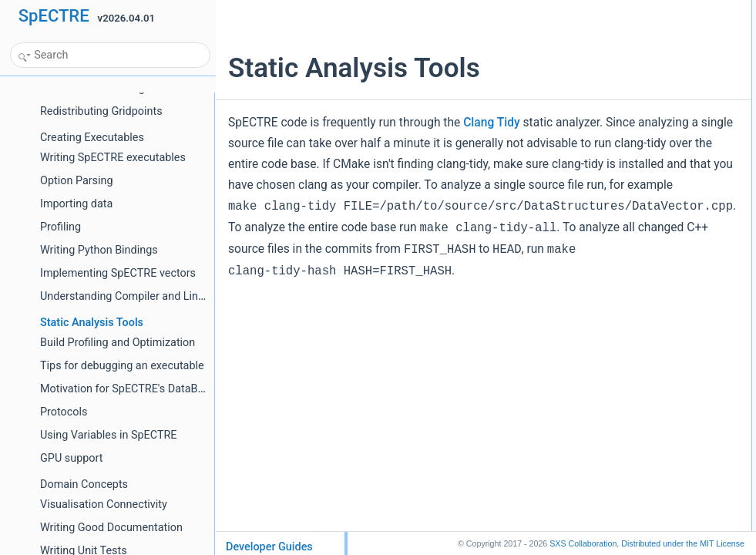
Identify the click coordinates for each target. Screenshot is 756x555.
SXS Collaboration (583, 543)
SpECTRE (54, 16)
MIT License (683, 543)
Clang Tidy (492, 123)
